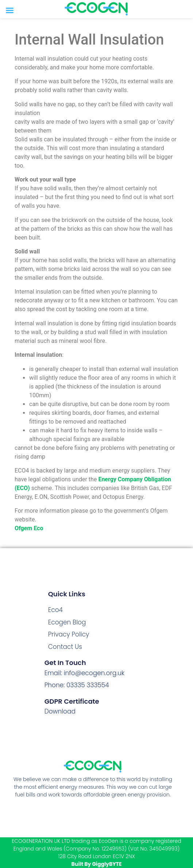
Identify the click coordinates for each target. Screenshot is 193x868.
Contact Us (65, 647)
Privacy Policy (69, 634)
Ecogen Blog (67, 622)
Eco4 (55, 610)
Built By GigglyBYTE (97, 864)
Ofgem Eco (29, 528)
